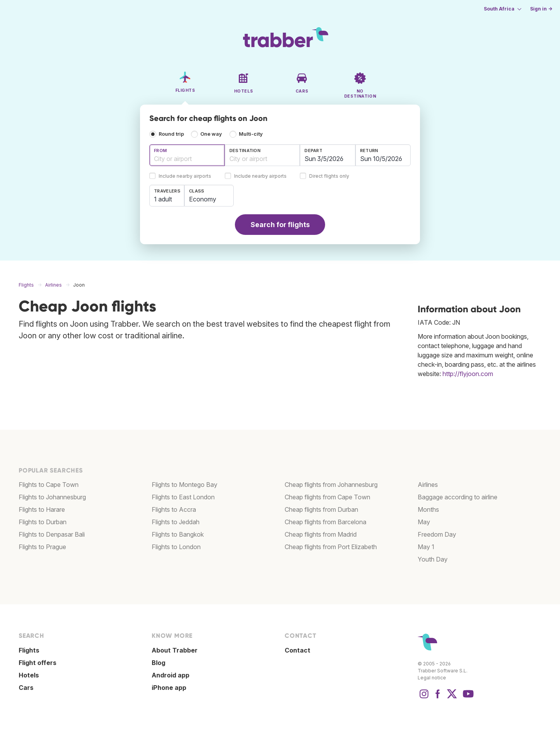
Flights (29, 650)
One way (211, 134)
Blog (158, 663)
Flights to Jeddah (176, 522)
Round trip (171, 134)
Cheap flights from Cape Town (327, 497)
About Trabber (175, 650)
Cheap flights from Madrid (321, 534)
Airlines (428, 485)
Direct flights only (329, 176)
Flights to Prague (42, 547)
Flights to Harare (42, 509)
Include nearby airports (185, 176)
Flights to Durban (43, 522)
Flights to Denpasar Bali (52, 534)
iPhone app (169, 688)
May (424, 522)
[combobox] (187, 155)
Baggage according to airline (458, 497)
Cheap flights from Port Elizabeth (331, 547)
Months (428, 509)
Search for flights (280, 225)
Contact (297, 650)
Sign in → (541, 9)
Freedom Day (437, 534)
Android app (171, 675)
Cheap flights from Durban (321, 509)
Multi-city (251, 134)
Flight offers (38, 663)
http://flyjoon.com (468, 374)
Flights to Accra (174, 509)
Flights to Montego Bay (185, 485)
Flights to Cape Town (49, 485)
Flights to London (176, 547)
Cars (26, 688)
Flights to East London (183, 497)
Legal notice (432, 678)
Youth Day (433, 559)
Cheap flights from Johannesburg (331, 485)
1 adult (163, 199)
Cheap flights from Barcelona (325, 522)
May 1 (426, 547)
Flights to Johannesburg (52, 497)
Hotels (29, 675)
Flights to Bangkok (178, 534)
